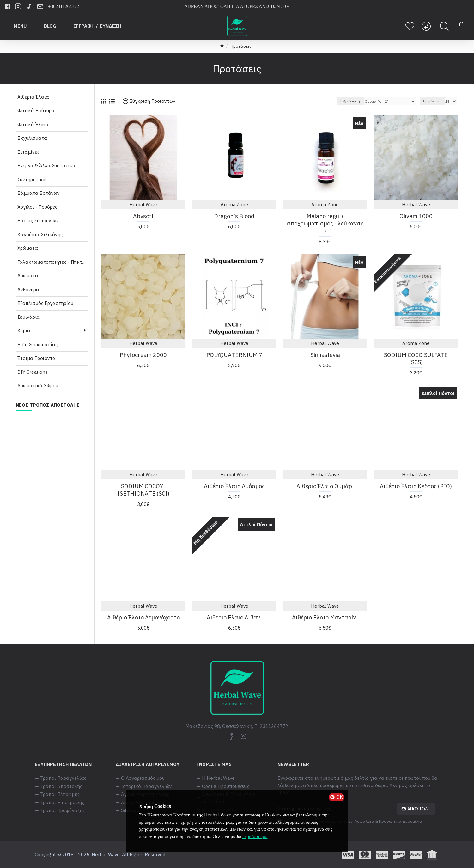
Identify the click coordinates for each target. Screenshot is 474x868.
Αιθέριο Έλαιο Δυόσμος (234, 486)
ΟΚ (340, 797)
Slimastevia (325, 355)
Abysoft (143, 216)
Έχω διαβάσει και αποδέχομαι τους (350, 822)
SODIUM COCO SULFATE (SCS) (416, 359)
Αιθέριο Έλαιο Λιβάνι (234, 617)
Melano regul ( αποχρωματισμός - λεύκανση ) (325, 224)
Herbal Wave (143, 204)
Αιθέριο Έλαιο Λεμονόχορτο (143, 617)
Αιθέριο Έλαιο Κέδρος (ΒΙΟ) (416, 486)
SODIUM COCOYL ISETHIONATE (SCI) (143, 490)
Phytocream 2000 (143, 355)
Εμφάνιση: (432, 101)
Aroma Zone (234, 204)
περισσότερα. (255, 836)
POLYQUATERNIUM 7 (234, 355)
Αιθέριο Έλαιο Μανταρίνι (325, 617)
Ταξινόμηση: (350, 101)
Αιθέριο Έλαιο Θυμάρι (325, 486)
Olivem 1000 (416, 216)
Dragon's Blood (234, 216)
